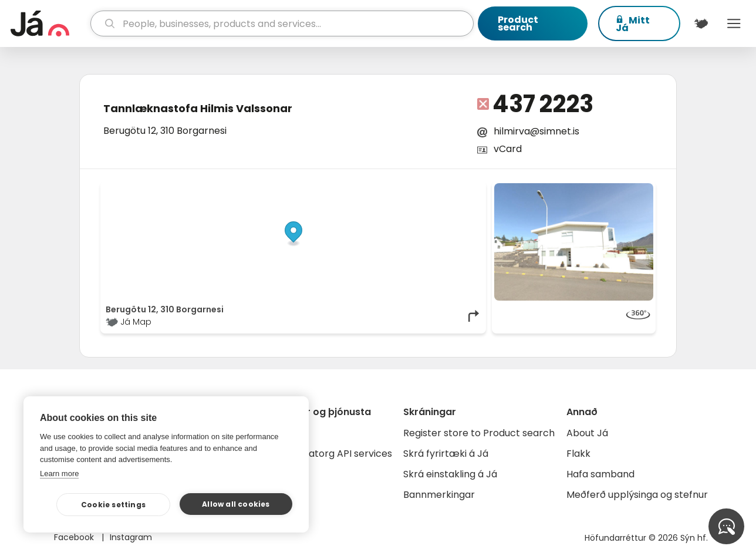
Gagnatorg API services (338, 454)
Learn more (59, 474)
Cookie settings (113, 505)
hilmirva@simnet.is (536, 131)
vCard (508, 149)
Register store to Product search (479, 433)
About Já (587, 433)
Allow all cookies (236, 504)
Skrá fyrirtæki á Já (446, 454)
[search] (282, 23)
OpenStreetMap (402, 189)
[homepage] (49, 23)
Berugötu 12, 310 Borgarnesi (165, 131)
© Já (360, 189)
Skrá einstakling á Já (450, 474)
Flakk (578, 454)
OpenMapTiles (458, 189)
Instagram (131, 537)
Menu (734, 23)
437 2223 (543, 104)
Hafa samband (600, 474)
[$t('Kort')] (701, 23)
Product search (518, 23)
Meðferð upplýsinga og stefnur (637, 495)
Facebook (75, 537)
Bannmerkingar (439, 495)
